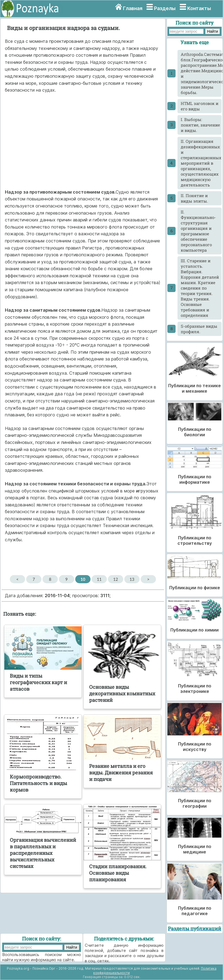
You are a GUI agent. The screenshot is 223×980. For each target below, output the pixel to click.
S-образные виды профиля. (199, 329)
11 (99, 579)
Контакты (199, 8)
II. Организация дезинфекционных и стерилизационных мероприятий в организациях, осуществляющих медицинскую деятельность (201, 163)
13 (132, 579)
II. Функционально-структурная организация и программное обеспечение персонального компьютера (198, 231)
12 (115, 579)
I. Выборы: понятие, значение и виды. (200, 125)
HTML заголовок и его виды (200, 106)
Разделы (165, 8)
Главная (133, 8)
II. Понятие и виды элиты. (194, 198)
